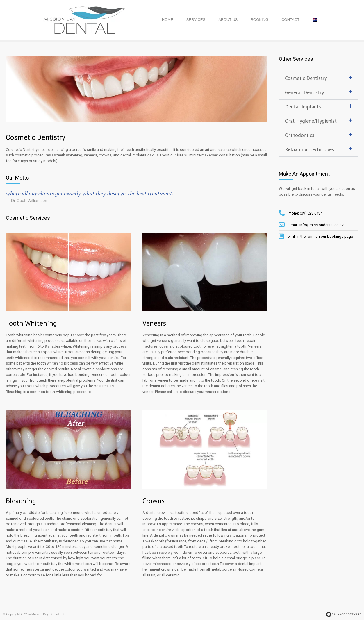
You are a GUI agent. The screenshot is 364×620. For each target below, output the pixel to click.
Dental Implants (303, 107)
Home (168, 20)
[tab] (318, 78)
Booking (259, 20)
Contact (290, 20)
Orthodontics (300, 135)
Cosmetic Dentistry (306, 78)
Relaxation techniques (309, 149)
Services (196, 20)
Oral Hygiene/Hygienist (311, 121)
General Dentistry (304, 92)
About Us (228, 20)
